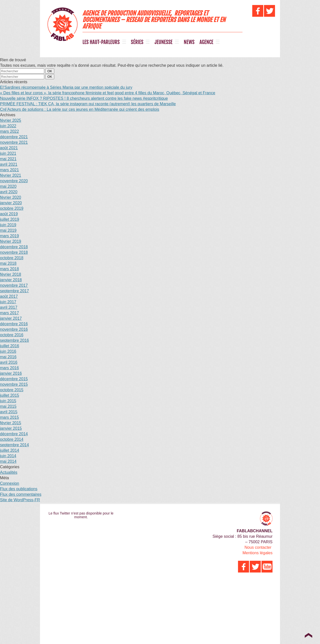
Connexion (10, 483)
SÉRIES (137, 42)
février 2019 (11, 241)
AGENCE (206, 42)
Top (308, 635)
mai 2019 (8, 230)
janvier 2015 (11, 428)
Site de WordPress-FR (20, 500)
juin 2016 (8, 351)
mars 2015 (9, 417)
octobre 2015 (12, 390)
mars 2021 (9, 170)
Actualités (9, 472)
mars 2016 (9, 368)
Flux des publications (19, 489)
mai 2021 (8, 159)
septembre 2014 (14, 445)
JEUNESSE (163, 42)
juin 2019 (8, 225)
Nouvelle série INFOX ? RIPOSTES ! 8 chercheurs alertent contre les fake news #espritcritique (84, 98)
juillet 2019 (10, 219)
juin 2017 (8, 302)
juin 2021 (8, 153)
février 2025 (11, 120)
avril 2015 (9, 412)
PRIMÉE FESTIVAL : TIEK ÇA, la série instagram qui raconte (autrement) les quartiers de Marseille (88, 104)
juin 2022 (8, 126)
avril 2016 (9, 362)
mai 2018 (8, 263)
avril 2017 (9, 307)
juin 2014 (8, 456)
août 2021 (9, 148)
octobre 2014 (12, 439)
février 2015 (11, 423)
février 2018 (11, 274)
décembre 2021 (14, 137)
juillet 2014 (10, 450)
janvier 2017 (11, 318)
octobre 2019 (12, 208)
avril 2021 (9, 164)
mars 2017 (9, 313)
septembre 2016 (14, 340)
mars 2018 (9, 269)
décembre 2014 (14, 434)
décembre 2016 (14, 324)
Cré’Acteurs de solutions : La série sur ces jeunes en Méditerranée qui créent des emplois (80, 109)
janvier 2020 (11, 203)
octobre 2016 (12, 335)
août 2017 (9, 296)
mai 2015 (8, 406)
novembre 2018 (14, 252)
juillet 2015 (10, 395)
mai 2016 (8, 357)
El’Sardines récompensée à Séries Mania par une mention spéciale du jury (66, 87)
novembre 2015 (14, 384)
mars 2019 (9, 236)
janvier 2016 (11, 373)
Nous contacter (258, 547)
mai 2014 (8, 461)
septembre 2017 (14, 291)
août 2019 (9, 214)
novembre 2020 (14, 181)
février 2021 (11, 175)
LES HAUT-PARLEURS (101, 42)
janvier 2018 (11, 280)
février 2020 (11, 197)
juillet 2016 (10, 346)
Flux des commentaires (21, 494)
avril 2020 (9, 192)
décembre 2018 (14, 247)
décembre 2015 (14, 379)
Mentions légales (257, 553)
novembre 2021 (14, 142)
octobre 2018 (12, 258)
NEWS (189, 42)
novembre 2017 (14, 285)
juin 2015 (8, 401)
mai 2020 (8, 186)
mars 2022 (9, 131)
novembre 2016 (14, 329)
